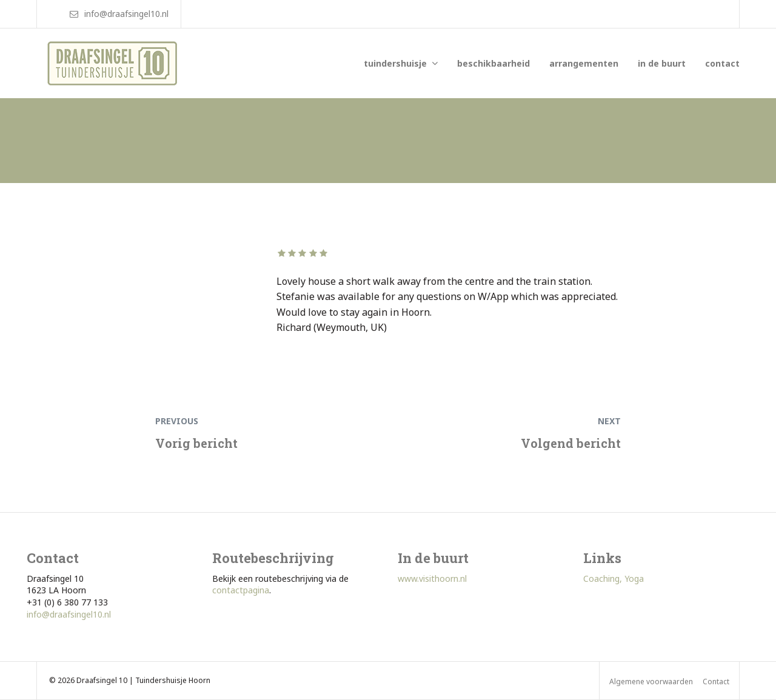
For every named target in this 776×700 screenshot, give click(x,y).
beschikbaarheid (493, 63)
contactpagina (241, 590)
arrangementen (584, 63)
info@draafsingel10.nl (69, 614)
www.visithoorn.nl (432, 578)
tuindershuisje (395, 63)
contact (722, 63)
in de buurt (662, 63)
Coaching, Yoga (614, 578)
